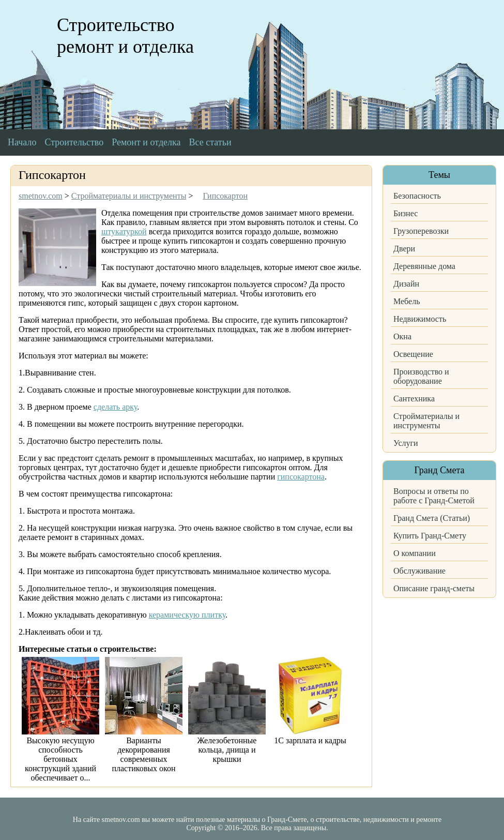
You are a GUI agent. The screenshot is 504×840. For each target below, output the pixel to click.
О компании (415, 553)
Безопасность (417, 196)
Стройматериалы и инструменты (426, 421)
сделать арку (115, 407)
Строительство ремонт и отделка (125, 36)
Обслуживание (419, 571)
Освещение (413, 354)
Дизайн (406, 284)
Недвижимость (420, 319)
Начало (22, 142)
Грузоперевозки (421, 231)
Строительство (74, 142)
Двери (404, 249)
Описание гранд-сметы (434, 588)
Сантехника (414, 399)
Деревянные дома (424, 266)
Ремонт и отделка (146, 142)
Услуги (406, 443)
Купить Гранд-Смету (430, 536)
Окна (402, 336)
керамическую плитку (187, 615)
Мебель (407, 301)
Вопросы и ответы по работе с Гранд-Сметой (434, 496)
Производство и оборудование (421, 376)
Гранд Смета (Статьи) (432, 518)
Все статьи (210, 142)
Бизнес (406, 213)
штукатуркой (124, 231)
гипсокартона (301, 477)
